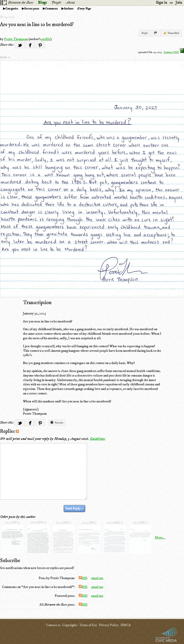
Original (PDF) (174, 52)
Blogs (42, 3)
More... (160, 538)
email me (97, 578)
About (70, 3)
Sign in (162, 3)
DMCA (126, 625)
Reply (145, 33)
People (56, 3)
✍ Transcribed (171, 33)
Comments (51, 9)
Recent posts (32, 9)
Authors (69, 9)
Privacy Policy (109, 625)
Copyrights (70, 625)
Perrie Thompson (16, 39)
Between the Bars (21, 3)
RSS (83, 578)
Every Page (84, 9)
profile (46, 39)
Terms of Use (88, 625)
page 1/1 (5, 57)
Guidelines (97, 439)
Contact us (53, 625)
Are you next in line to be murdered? (37, 25)
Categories (12, 9)
